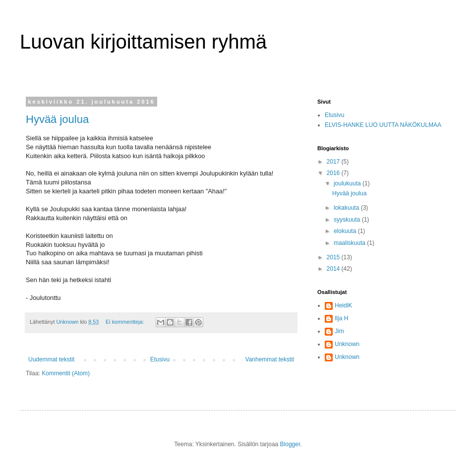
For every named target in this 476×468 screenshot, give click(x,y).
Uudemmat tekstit (51, 359)
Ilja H (341, 318)
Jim (339, 331)
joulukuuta (348, 183)
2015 (334, 257)
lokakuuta (347, 208)
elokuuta (346, 231)
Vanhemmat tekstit (270, 359)
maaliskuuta (350, 243)
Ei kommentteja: (125, 322)
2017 (334, 162)
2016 (334, 173)
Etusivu (160, 359)
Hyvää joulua (57, 119)
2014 (334, 269)
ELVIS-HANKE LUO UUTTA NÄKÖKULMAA (383, 125)
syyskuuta (348, 220)
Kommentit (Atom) (66, 373)
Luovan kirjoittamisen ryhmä (143, 42)
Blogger (290, 444)
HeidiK (343, 305)
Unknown (347, 344)
